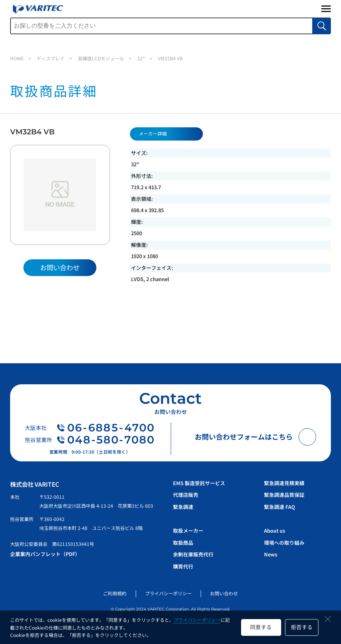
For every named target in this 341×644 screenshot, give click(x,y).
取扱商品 (183, 543)
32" (141, 58)
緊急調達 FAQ (280, 507)
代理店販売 (186, 495)
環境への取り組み (284, 543)
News (271, 554)
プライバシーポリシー (197, 620)
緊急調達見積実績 (284, 483)
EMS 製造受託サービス (199, 483)
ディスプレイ (51, 58)
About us (275, 531)
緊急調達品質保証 (284, 495)
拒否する (302, 627)
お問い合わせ (224, 593)
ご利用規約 (115, 593)
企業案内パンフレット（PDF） (45, 554)
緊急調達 (183, 507)
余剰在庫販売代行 (193, 554)
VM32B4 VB (170, 58)
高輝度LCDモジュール (101, 58)
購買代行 (183, 566)
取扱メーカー (188, 531)
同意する (261, 627)
